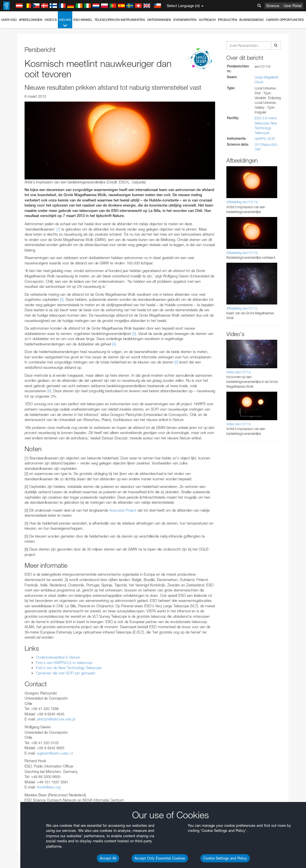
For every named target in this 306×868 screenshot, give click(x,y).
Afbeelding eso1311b (242, 253)
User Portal (293, 6)
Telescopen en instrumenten (120, 20)
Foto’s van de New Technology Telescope (69, 668)
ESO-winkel (83, 20)
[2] (62, 299)
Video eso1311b (239, 424)
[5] (176, 362)
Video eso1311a (238, 372)
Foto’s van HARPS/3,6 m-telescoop (64, 663)
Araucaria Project (123, 510)
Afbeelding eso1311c (242, 308)
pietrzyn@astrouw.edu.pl (56, 719)
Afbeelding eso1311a (242, 202)
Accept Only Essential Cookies (160, 858)
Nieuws (65, 23)
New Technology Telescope (266, 128)
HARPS (260, 139)
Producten (228, 20)
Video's (51, 20)
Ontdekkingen (159, 20)
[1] (58, 229)
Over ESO (9, 20)
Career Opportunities (285, 20)
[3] (134, 334)
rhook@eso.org (49, 787)
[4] (114, 344)
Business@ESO (252, 20)
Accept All (108, 858)
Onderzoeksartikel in (58, 657)
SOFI (271, 139)
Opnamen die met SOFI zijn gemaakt (65, 673)
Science (273, 6)
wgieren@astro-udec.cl (55, 753)
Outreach (207, 20)
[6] (49, 391)
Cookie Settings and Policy (225, 858)
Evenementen (185, 20)
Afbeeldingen (31, 20)
